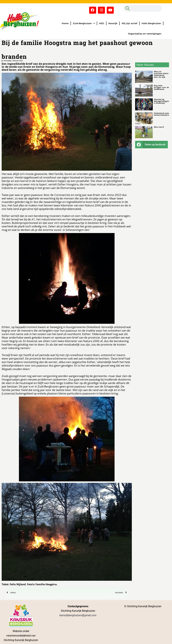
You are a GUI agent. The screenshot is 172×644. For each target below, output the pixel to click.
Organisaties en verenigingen (145, 34)
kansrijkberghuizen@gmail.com (78, 615)
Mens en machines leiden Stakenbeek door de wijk (161, 74)
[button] (152, 145)
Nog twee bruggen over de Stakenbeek (161, 87)
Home (65, 23)
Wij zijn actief (129, 23)
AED (102, 23)
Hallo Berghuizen (151, 23)
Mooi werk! (159, 127)
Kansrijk (113, 23)
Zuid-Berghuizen (84, 23)
